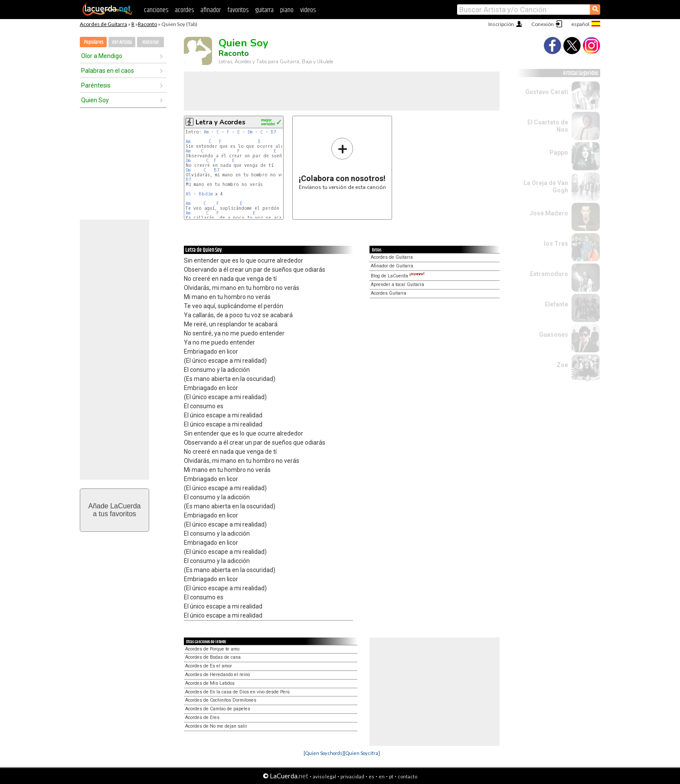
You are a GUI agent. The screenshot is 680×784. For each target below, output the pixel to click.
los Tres (556, 244)
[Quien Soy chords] (324, 753)
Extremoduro (549, 274)
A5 (188, 194)
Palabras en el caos (108, 71)
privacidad (352, 776)
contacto (407, 776)
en (382, 776)
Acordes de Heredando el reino (217, 675)
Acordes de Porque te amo (212, 649)
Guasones (554, 335)
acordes (184, 10)
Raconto (147, 24)
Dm (250, 132)
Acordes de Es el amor (209, 666)
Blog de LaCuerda (398, 276)
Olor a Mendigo (102, 56)
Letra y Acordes (221, 122)
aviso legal (324, 776)
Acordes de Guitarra (103, 24)
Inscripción (501, 24)
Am (206, 132)
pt (391, 776)
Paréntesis (96, 85)
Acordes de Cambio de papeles (218, 709)
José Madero (549, 213)
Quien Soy (95, 100)
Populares (93, 42)
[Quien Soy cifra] (362, 753)
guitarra (264, 10)
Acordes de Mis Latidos (210, 683)
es (371, 776)
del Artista (122, 42)
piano (287, 10)
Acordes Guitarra (389, 293)
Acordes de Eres (202, 717)
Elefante (556, 304)
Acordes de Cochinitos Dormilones (221, 700)
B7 (273, 132)
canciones (156, 10)
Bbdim (206, 194)
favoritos (238, 10)
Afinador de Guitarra (392, 266)
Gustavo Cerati (547, 92)
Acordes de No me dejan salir (216, 726)
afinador (211, 10)
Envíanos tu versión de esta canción (342, 164)
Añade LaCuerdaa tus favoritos (115, 510)
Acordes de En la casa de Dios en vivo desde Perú (237, 692)
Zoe (562, 365)
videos (308, 10)
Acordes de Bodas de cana (213, 657)
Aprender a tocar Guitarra (397, 285)
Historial (150, 42)
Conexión (543, 24)
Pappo (559, 153)
